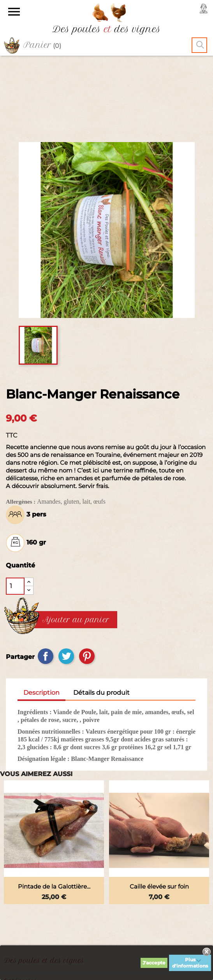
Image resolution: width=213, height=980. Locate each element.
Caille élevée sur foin (159, 812)
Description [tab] (41, 618)
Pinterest (87, 582)
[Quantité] (15, 512)
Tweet (66, 582)
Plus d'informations (190, 963)
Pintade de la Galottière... (54, 812)
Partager (46, 582)
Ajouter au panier (76, 546)
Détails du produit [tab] (101, 618)
